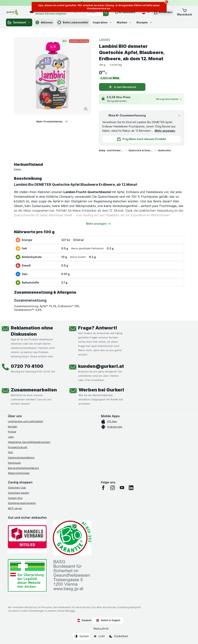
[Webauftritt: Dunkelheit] (118, 636)
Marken (124, 22)
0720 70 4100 (27, 366)
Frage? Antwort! (98, 328)
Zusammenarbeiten (34, 390)
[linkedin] (131, 488)
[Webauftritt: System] (82, 636)
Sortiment (19, 22)
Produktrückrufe (18, 447)
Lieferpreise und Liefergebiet (26, 421)
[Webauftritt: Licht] (99, 636)
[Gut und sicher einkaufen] (72, 538)
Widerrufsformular (19, 473)
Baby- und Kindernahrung (111, 150)
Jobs (11, 437)
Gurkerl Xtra (15, 498)
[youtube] (122, 488)
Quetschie (164, 150)
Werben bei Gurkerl (101, 390)
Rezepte (144, 22)
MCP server (15, 508)
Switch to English (108, 620)
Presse (12, 432)
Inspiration (102, 22)
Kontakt (13, 426)
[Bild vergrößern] (86, 109)
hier (73, 611)
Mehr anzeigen (165, 131)
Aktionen (44, 22)
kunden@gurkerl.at (101, 366)
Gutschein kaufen (19, 493)
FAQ (10, 452)
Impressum (14, 463)
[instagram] (113, 488)
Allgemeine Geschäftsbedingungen (29, 442)
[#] (27, 575)
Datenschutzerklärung (21, 457)
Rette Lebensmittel (73, 22)
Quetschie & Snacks (141, 150)
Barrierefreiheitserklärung (23, 468)
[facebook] (103, 488)
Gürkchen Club (17, 488)
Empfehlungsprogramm (22, 503)
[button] (184, 12)
